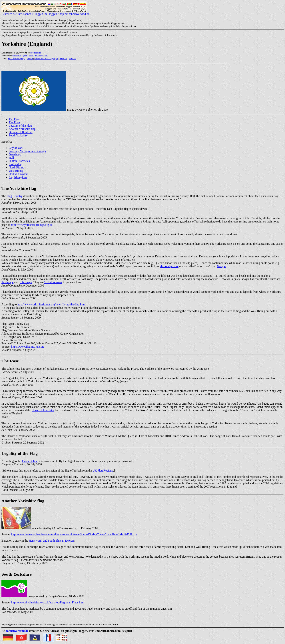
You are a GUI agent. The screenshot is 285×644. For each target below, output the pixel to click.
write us (63, 58)
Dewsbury (15, 154)
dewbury (39, 56)
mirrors (72, 58)
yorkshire (17, 56)
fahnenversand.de (17, 631)
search (30, 58)
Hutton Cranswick (19, 161)
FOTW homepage (16, 58)
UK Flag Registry (103, 471)
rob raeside (36, 53)
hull (46, 56)
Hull (11, 158)
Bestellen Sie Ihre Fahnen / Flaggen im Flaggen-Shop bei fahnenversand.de (45, 13)
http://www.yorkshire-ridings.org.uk (32, 225)
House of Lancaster (43, 410)
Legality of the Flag (20, 126)
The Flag (14, 119)
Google (221, 266)
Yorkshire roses (53, 282)
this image (7, 282)
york (25, 56)
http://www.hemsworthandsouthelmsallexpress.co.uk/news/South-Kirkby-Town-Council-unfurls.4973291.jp (74, 534)
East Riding (16, 164)
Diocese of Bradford (21, 132)
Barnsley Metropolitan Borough (27, 151)
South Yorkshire (18, 135)
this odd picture (169, 266)
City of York (16, 148)
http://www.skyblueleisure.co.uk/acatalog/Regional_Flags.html (48, 602)
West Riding (16, 171)
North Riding (16, 167)
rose (31, 56)
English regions (18, 177)
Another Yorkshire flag (22, 129)
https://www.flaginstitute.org (28, 347)
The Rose (14, 122)
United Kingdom (19, 174)
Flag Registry (15, 196)
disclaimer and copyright (46, 58)
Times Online (30, 461)
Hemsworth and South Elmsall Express (52, 541)
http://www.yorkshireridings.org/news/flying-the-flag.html (51, 304)
